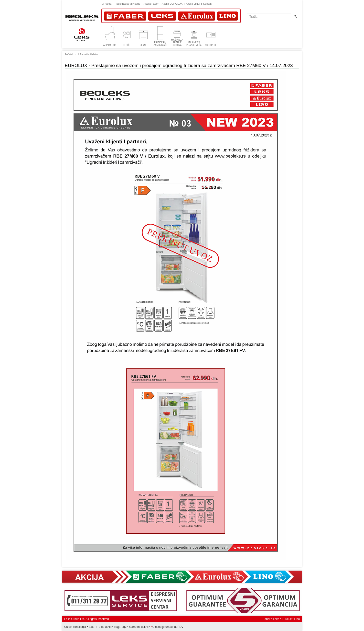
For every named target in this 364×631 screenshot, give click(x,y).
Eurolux (287, 619)
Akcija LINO (193, 4)
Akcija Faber (151, 4)
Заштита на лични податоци (108, 627)
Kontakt (208, 4)
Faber (267, 619)
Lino (297, 619)
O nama (107, 4)
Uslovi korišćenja (75, 627)
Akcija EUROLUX (172, 4)
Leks (276, 619)
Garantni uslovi (139, 627)
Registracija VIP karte (128, 4)
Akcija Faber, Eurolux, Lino (182, 577)
